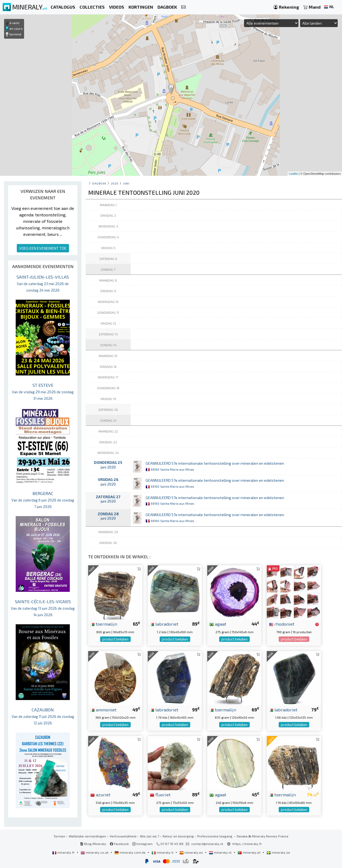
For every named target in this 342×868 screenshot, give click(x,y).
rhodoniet (282, 624)
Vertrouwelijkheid (123, 836)
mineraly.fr (64, 852)
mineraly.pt (249, 852)
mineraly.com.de (130, 852)
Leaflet (293, 174)
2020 (115, 183)
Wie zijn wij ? (149, 836)
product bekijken (115, 639)
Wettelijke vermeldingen (87, 836)
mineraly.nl (221, 852)
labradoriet (164, 624)
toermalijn (104, 624)
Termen (59, 836)
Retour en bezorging (178, 836)
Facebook (119, 844)
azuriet (100, 794)
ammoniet (103, 709)
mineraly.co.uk (95, 852)
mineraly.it (163, 852)
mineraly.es (192, 852)
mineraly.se (278, 852)
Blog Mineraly (93, 844)
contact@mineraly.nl (207, 844)
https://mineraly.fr (247, 844)
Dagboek (99, 183)
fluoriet (160, 794)
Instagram (142, 844)
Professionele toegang (215, 836)
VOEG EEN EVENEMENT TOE (43, 248)
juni (126, 183)
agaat (218, 624)
